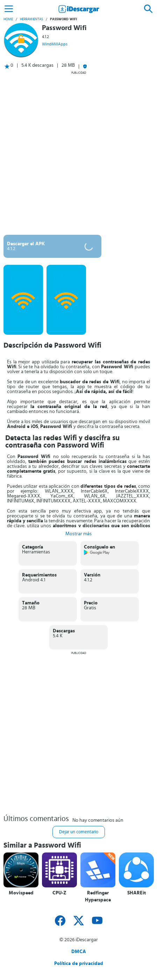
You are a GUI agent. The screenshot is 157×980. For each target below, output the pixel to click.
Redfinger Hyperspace (98, 896)
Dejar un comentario (79, 832)
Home (8, 19)
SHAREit (137, 893)
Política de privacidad (79, 964)
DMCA (79, 952)
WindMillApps (55, 44)
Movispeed (21, 893)
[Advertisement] (78, 153)
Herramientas (31, 19)
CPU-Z (59, 893)
